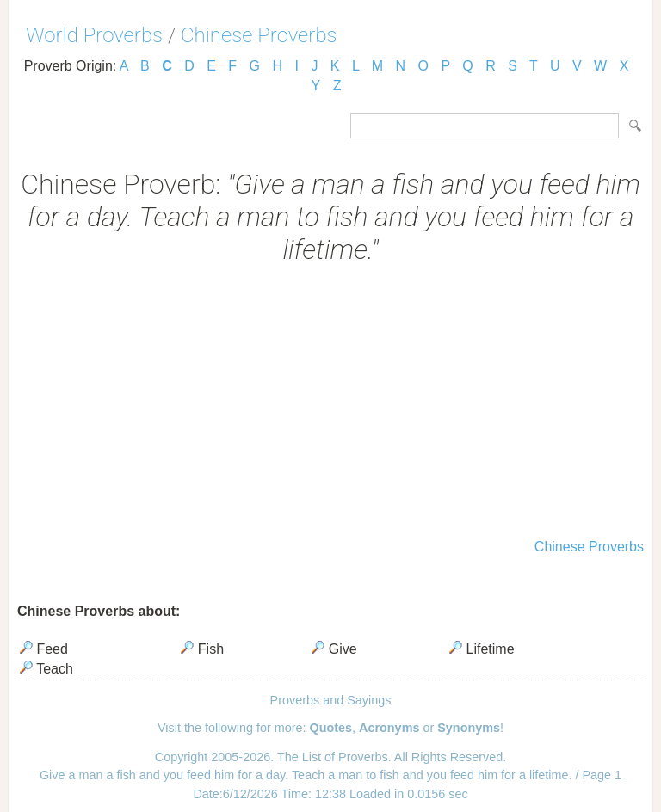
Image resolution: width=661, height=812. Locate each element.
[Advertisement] (330, 403)
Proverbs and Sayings (331, 700)
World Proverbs (94, 35)
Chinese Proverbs (259, 35)
